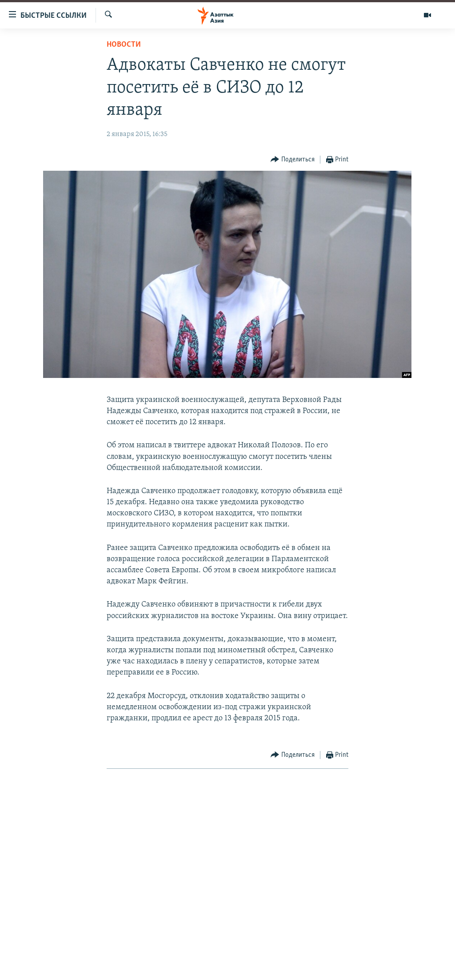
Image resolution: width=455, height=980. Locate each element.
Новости (124, 45)
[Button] (293, 160)
